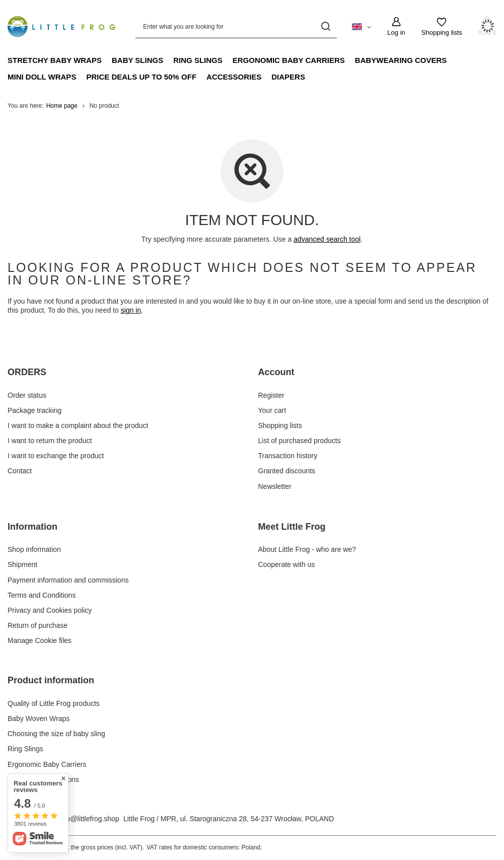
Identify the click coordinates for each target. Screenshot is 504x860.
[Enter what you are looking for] (236, 26)
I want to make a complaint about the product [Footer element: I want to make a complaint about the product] (78, 425)
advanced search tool (327, 239)
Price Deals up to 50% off (141, 77)
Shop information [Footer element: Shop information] (34, 549)
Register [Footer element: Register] (271, 395)
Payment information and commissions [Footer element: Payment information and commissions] (68, 580)
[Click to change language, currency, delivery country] (362, 26)
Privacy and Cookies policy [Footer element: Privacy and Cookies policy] (50, 610)
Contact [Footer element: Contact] (20, 471)
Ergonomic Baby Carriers (289, 60)
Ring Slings (198, 60)
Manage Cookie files (40, 640)
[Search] (326, 26)
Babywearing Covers (401, 60)
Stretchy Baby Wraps (55, 60)
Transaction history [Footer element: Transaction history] (288, 456)
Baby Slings (137, 60)
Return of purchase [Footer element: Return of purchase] (38, 625)
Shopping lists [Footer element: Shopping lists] (280, 425)
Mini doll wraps (42, 77)
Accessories (234, 77)
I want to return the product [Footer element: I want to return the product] (50, 441)
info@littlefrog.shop (89, 819)
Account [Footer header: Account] (276, 372)
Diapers (288, 77)
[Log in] (396, 27)
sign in (131, 310)
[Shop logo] (61, 26)
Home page (62, 106)
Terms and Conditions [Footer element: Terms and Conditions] (42, 595)
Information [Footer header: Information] (32, 527)
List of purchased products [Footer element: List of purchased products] (300, 441)
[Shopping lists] (442, 27)
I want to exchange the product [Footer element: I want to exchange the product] (56, 456)
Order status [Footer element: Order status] (27, 395)
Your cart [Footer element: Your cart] (272, 410)
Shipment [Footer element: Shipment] (22, 564)
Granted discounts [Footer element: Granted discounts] (287, 471)
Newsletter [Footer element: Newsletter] (275, 486)
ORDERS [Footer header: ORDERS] (27, 372)
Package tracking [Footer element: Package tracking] (34, 410)
